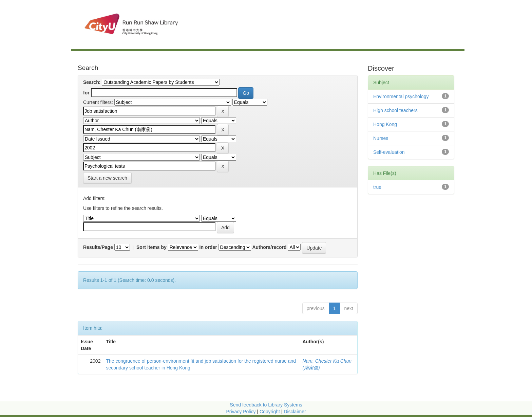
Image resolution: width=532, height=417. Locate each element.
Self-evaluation (389, 152)
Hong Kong (385, 124)
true (377, 187)
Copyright (270, 412)
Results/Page (98, 247)
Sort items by (151, 247)
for (86, 93)
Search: (92, 82)
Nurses (381, 138)
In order (208, 247)
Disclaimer (295, 412)
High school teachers (395, 110)
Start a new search (107, 178)
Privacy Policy (241, 412)
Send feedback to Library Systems (266, 405)
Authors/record (269, 247)
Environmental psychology (401, 96)
